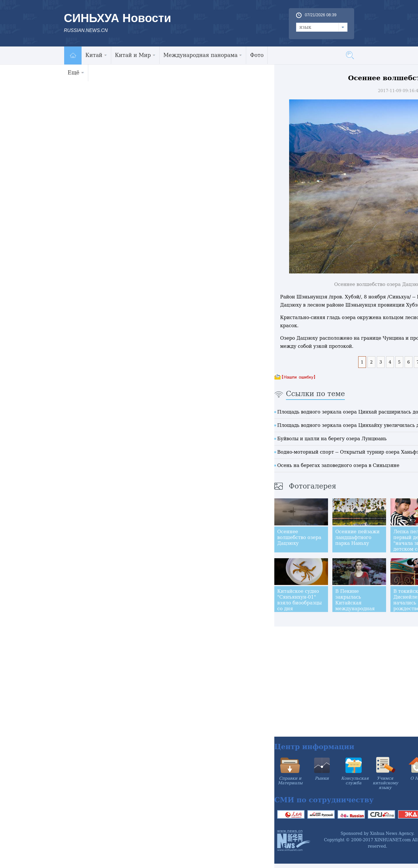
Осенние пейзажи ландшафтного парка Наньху (357, 537)
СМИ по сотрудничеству (324, 800)
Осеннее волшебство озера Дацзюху (299, 537)
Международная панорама (203, 55)
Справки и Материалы (290, 781)
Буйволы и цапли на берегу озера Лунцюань (332, 439)
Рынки (322, 778)
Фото (257, 55)
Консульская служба (355, 781)
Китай (96, 55)
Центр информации (314, 747)
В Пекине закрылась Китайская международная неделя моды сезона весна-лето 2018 (357, 609)
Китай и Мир (135, 55)
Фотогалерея (312, 486)
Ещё (76, 73)
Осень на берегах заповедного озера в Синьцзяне (338, 465)
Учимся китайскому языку (385, 783)
